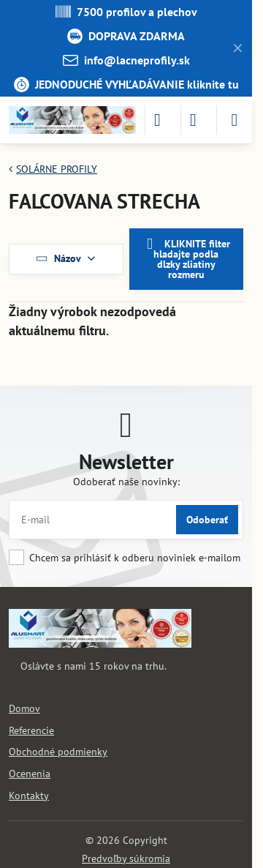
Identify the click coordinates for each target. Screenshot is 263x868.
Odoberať (207, 520)
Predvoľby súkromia (126, 858)
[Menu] (235, 120)
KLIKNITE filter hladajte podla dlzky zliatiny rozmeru (186, 258)
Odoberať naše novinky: (126, 482)
